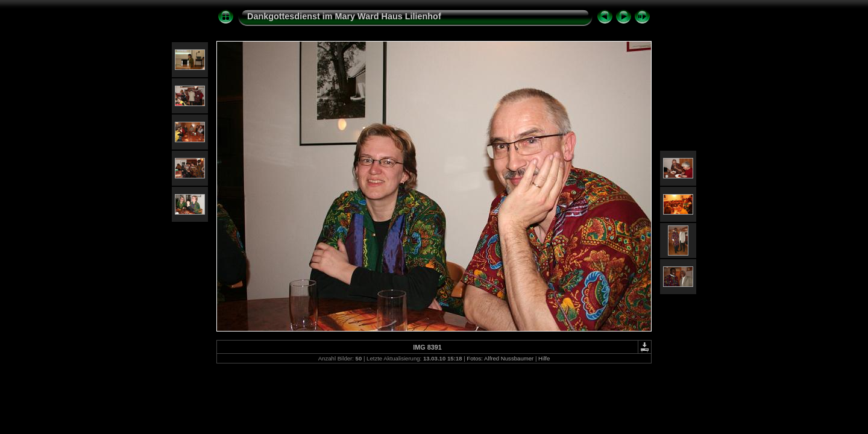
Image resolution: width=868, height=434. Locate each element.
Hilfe (544, 358)
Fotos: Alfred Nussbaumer (500, 358)
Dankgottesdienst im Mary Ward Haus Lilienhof (344, 16)
